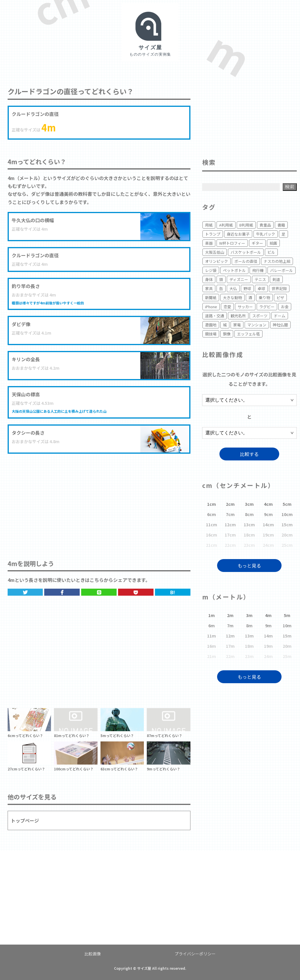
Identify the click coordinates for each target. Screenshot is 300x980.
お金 (285, 307)
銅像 (227, 334)
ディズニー (239, 279)
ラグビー (267, 307)
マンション (257, 325)
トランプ (213, 234)
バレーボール (282, 270)
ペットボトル (234, 270)
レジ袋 (211, 270)
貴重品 (265, 225)
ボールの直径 (246, 261)
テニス (260, 279)
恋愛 (227, 307)
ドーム (280, 316)
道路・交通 (215, 316)
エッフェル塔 (248, 334)
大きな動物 (232, 298)
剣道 (276, 279)
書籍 (281, 225)
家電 (237, 325)
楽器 (209, 243)
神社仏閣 (280, 325)
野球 (247, 288)
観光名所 (238, 316)
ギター (257, 243)
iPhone (211, 307)
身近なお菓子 (238, 234)
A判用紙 (226, 225)
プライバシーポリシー (195, 954)
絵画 (273, 243)
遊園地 (211, 325)
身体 (209, 279)
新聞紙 (211, 298)
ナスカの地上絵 (277, 261)
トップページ (25, 820)
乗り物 (264, 298)
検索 (290, 187)
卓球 (261, 288)
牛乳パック (266, 234)
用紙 (209, 225)
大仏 (233, 288)
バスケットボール (246, 252)
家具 (209, 288)
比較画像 (93, 954)
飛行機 (258, 270)
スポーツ (260, 316)
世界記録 (279, 288)
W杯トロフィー (232, 243)
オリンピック (217, 261)
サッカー (245, 307)
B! (173, 592)
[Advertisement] (99, 501)
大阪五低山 (215, 252)
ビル (271, 252)
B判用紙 (246, 225)
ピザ (280, 298)
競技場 (211, 334)
